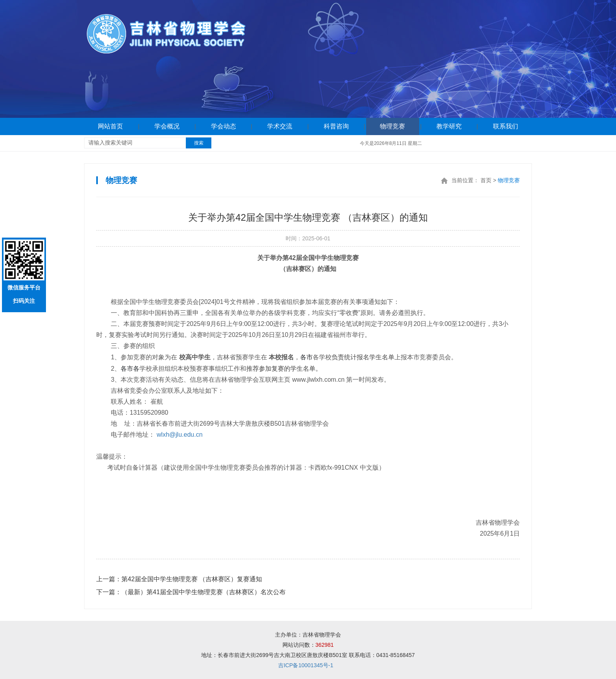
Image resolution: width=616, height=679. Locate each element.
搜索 (199, 143)
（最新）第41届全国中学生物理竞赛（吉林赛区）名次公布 (191, 592)
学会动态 (224, 126)
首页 (486, 180)
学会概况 (167, 126)
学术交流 (280, 126)
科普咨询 (336, 126)
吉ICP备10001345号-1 (306, 665)
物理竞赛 (392, 126)
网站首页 (110, 126)
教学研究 (449, 126)
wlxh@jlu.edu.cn (180, 435)
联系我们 (506, 126)
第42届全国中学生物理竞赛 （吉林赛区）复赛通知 (179, 579)
